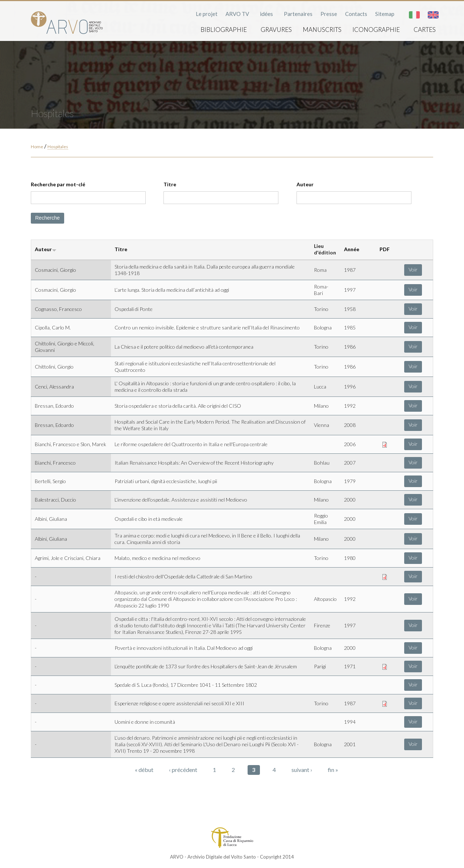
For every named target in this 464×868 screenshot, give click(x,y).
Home (37, 147)
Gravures (276, 30)
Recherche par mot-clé (58, 184)
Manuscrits (322, 30)
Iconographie (376, 30)
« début (144, 770)
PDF (385, 249)
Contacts (356, 14)
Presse (329, 14)
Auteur (305, 184)
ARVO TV (237, 14)
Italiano (414, 15)
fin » (333, 770)
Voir (413, 269)
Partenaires (298, 14)
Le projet (207, 14)
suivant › (302, 770)
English (433, 15)
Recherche (47, 218)
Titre (170, 184)
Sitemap (385, 14)
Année (352, 249)
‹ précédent (183, 770)
